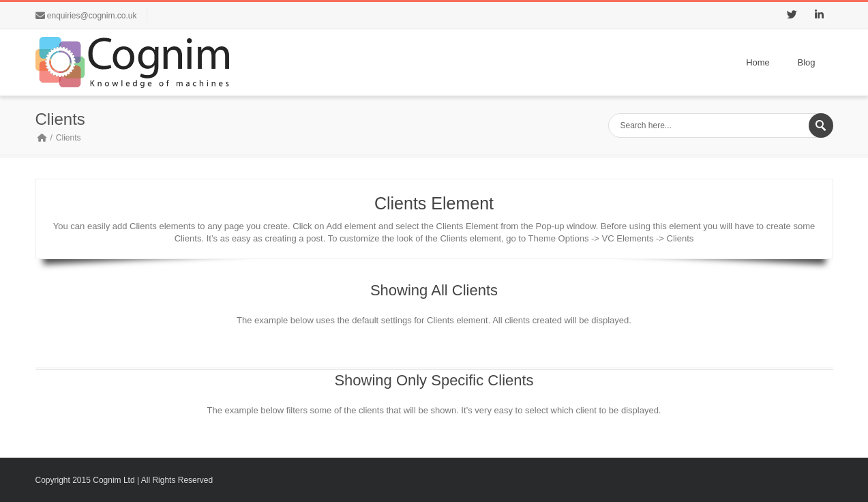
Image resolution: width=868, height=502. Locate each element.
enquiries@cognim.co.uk (92, 16)
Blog (806, 62)
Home (758, 62)
